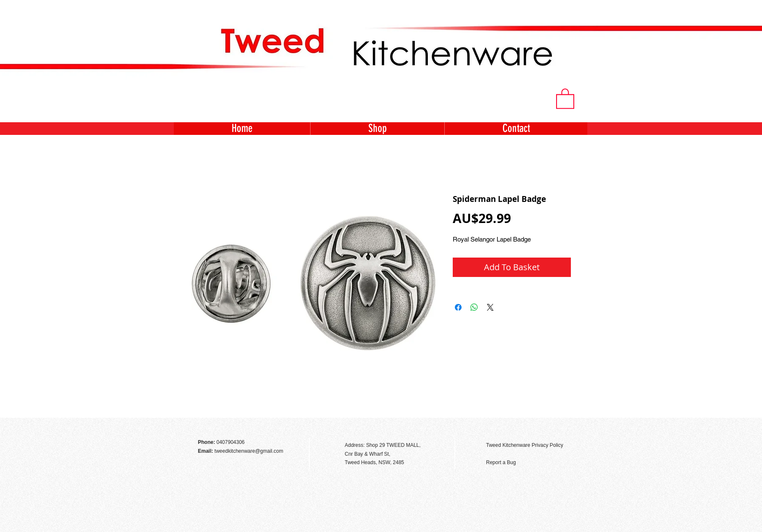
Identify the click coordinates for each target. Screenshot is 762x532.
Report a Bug (501, 462)
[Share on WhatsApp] (474, 307)
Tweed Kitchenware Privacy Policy (525, 445)
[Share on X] (490, 307)
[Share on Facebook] (458, 307)
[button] (565, 98)
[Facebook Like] (564, 427)
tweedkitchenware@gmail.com (249, 451)
